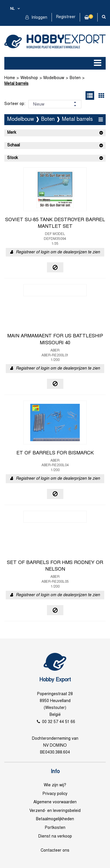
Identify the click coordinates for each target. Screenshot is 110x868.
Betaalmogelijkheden (55, 819)
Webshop (29, 78)
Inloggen (39, 18)
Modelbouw (54, 78)
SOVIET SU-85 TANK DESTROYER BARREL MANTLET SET (55, 223)
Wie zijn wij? (55, 785)
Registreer (66, 17)
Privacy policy (55, 794)
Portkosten (55, 828)
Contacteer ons (55, 851)
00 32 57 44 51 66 (59, 722)
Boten (75, 78)
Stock (13, 158)
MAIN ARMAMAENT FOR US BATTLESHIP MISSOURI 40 (55, 340)
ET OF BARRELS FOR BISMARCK (55, 453)
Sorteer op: (15, 104)
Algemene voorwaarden (55, 802)
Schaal (14, 145)
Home (10, 78)
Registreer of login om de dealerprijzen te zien (58, 252)
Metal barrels (16, 84)
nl (12, 9)
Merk (12, 133)
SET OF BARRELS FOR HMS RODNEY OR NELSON (55, 566)
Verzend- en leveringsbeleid (55, 811)
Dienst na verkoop (55, 837)
